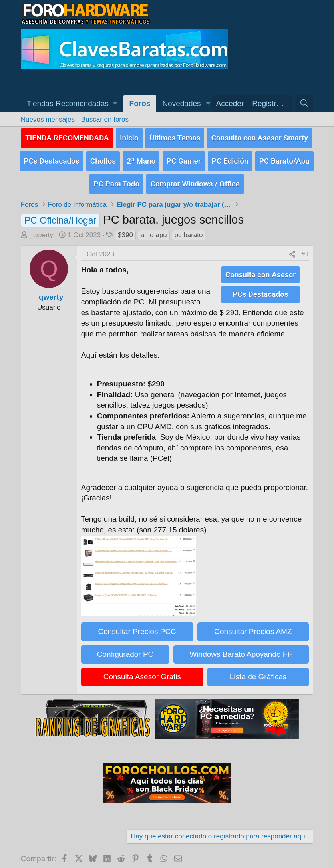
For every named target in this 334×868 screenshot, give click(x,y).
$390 (125, 229)
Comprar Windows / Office (195, 179)
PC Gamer (184, 158)
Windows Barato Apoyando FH (241, 649)
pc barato (189, 229)
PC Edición (230, 158)
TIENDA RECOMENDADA (67, 137)
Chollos (103, 158)
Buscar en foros (105, 119)
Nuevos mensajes (48, 119)
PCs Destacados (51, 158)
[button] (72, 104)
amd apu (154, 229)
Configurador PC (125, 649)
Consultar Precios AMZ (253, 626)
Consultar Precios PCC (137, 626)
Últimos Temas (175, 137)
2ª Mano (141, 158)
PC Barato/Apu (284, 158)
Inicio (129, 137)
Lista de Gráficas (258, 671)
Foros (140, 103)
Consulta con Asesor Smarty (259, 137)
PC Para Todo (116, 179)
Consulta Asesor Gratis (142, 671)
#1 (305, 249)
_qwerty (42, 229)
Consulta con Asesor (260, 269)
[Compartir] (292, 249)
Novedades (181, 103)
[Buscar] (304, 104)
